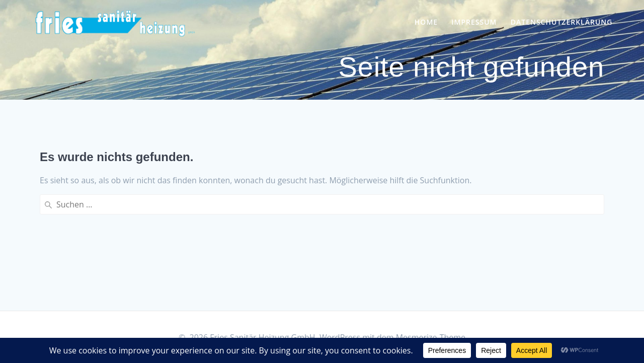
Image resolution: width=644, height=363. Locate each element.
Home (426, 22)
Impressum (474, 22)
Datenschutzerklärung (562, 22)
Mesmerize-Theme (431, 337)
